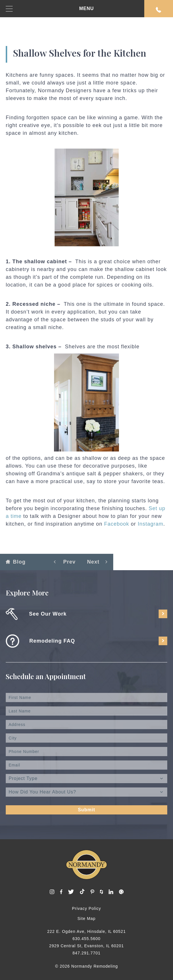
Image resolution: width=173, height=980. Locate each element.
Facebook (117, 524)
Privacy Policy (86, 908)
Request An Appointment (159, 10)
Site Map (86, 918)
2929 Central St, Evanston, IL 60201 (86, 946)
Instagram (150, 524)
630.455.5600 (86, 939)
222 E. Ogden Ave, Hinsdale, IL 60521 (86, 931)
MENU (50, 9)
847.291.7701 (86, 953)
